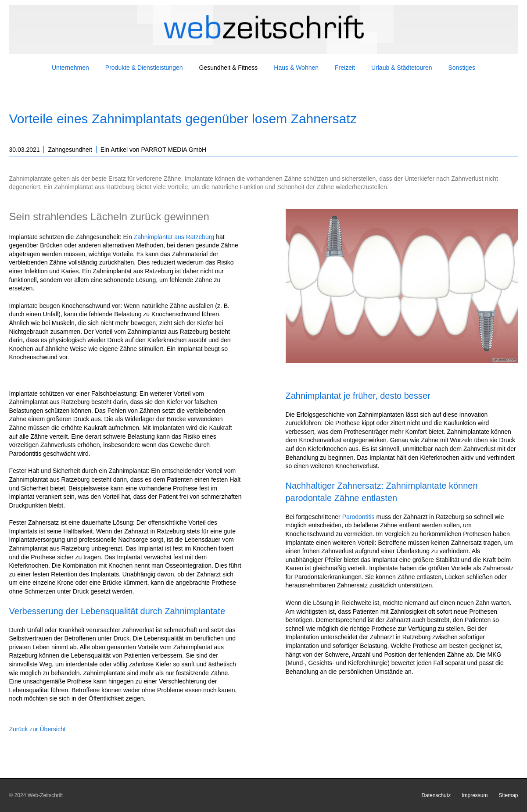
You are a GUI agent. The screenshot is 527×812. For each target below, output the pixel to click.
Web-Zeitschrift (45, 795)
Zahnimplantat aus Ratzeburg (174, 237)
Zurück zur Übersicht (38, 729)
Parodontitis (359, 517)
